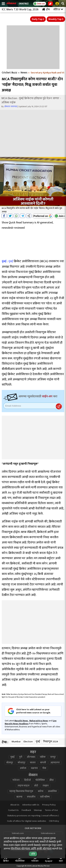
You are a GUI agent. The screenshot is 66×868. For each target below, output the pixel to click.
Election (28, 742)
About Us (15, 805)
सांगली (43, 763)
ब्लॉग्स (41, 791)
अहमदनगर (55, 763)
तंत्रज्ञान (46, 786)
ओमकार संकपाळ (11, 106)
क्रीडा (52, 780)
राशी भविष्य (45, 797)
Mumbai (16, 742)
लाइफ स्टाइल (23, 786)
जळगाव (34, 768)
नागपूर (53, 757)
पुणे (21, 757)
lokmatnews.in (48, 833)
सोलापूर (10, 763)
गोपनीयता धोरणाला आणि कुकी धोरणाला (31, 849)
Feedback (26, 810)
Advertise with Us (31, 805)
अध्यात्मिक (52, 791)
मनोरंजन (16, 780)
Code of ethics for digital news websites (27, 821)
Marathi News (21, 721)
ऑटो (36, 786)
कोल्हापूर (21, 763)
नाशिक (43, 757)
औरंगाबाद (31, 757)
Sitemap (38, 810)
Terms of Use (51, 810)
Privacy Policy (49, 805)
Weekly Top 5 (56, 19)
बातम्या (19, 797)
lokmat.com (18, 833)
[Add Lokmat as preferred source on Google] (43, 216)
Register (59, 406)
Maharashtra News (39, 721)
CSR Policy (54, 821)
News (24, 73)
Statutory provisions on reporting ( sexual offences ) (33, 816)
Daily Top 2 (38, 19)
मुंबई (4, 261)
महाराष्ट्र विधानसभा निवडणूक (21, 791)
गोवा (44, 768)
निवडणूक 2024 (51, 742)
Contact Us (13, 810)
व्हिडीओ (27, 780)
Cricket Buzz (10, 73)
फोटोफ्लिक (40, 780)
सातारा (33, 763)
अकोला (23, 768)
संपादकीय (31, 797)
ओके (33, 854)
